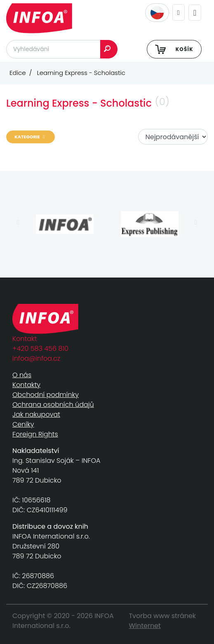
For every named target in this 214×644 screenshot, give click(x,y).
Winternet (145, 626)
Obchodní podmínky (46, 395)
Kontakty (26, 385)
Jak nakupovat (36, 414)
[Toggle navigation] (195, 13)
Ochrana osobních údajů (53, 405)
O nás (22, 375)
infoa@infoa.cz (36, 358)
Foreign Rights (35, 434)
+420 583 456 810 (40, 349)
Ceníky (23, 424)
